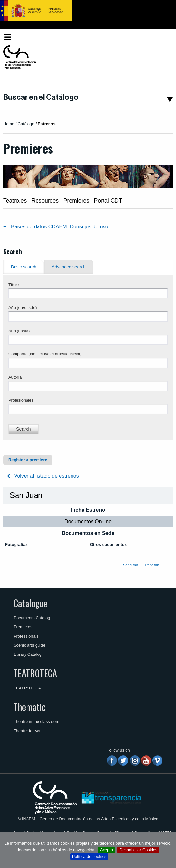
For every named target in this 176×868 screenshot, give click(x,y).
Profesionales (21, 400)
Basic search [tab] (24, 267)
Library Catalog (28, 654)
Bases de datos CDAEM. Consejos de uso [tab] (60, 227)
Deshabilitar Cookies (138, 850)
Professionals (26, 636)
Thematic (30, 707)
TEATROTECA (35, 673)
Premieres (23, 627)
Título (14, 285)
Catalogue (31, 603)
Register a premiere (28, 460)
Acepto (106, 850)
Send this (131, 565)
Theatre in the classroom (36, 721)
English (161, 37)
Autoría (15, 377)
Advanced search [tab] (69, 267)
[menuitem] (163, 37)
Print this (153, 565)
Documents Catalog (32, 618)
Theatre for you (28, 731)
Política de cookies (89, 856)
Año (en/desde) (23, 308)
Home (9, 124)
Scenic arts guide (29, 645)
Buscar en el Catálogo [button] (41, 97)
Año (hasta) (19, 331)
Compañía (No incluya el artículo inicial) (45, 354)
